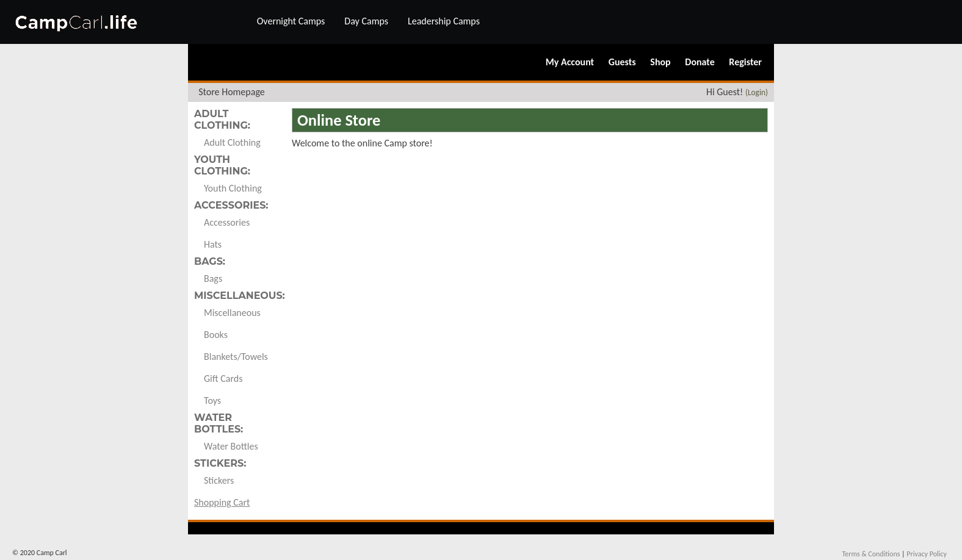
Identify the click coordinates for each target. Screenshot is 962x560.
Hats (213, 244)
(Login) (757, 92)
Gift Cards (223, 379)
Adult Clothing (232, 142)
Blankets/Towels (236, 357)
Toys (212, 400)
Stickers (219, 480)
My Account (570, 62)
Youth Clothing (233, 188)
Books (216, 335)
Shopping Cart (222, 502)
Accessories (227, 222)
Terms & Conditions (871, 554)
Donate (700, 62)
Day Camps (366, 21)
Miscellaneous (232, 313)
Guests (622, 62)
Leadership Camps (444, 21)
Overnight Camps (291, 21)
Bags (213, 278)
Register (745, 62)
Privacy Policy (927, 554)
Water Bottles (231, 446)
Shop (660, 62)
